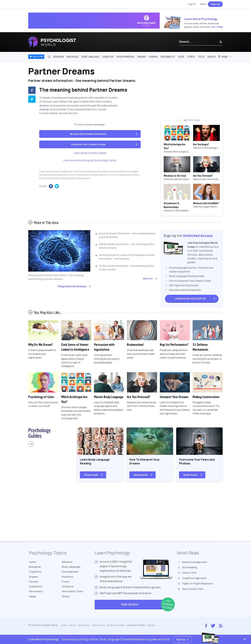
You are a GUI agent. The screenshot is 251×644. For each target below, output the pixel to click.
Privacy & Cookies (120, 627)
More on (148, 278)
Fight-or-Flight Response (198, 585)
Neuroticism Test (193, 591)
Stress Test (189, 575)
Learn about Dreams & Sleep (90, 153)
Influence (68, 591)
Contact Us (85, 627)
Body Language (90, 57)
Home (33, 564)
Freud (66, 586)
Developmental (125, 57)
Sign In (192, 4)
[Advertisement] (192, 92)
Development (71, 575)
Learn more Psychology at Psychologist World (90, 160)
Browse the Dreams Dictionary (88, 134)
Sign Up (215, 4)
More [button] (223, 57)
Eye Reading (190, 569)
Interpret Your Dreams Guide (88, 144)
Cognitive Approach (194, 580)
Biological (73, 57)
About (73, 627)
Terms (101, 627)
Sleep (181, 57)
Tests (201, 57)
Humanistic (36, 591)
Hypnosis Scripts (140, 627)
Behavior (59, 57)
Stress (191, 57)
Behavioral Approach (195, 564)
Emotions (68, 580)
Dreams (142, 57)
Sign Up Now (147, 607)
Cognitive (108, 57)
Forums (153, 57)
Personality (168, 57)
